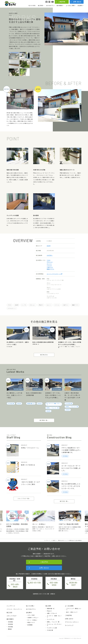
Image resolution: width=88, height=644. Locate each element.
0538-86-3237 (73, 584)
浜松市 (49, 246)
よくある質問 (69, 606)
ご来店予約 (62, 2)
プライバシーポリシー (72, 622)
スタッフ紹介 (31, 615)
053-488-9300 (54, 584)
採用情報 (30, 625)
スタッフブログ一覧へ (24, 499)
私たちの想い (32, 5)
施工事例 (40, 6)
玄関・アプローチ (52, 613)
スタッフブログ (12, 616)
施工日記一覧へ (64, 501)
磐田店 (10, 629)
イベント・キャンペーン (14, 609)
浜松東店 (11, 624)
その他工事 (10, 347)
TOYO (49, 260)
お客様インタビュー (33, 618)
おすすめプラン (50, 5)
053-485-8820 (15, 586)
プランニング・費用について (74, 609)
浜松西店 (11, 622)
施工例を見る (44, 355)
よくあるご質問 (70, 6)
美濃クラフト (50, 269)
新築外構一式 (36, 344)
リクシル (49, 265)
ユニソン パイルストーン (54, 274)
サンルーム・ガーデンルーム (54, 625)
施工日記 (9, 612)
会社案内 (80, 6)
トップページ (11, 606)
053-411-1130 (35, 583)
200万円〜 (50, 255)
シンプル (24, 305)
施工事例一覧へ (44, 420)
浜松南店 (11, 627)
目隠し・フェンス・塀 (53, 408)
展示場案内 (60, 6)
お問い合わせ (77, 2)
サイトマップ (69, 625)
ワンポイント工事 (52, 628)
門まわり (41, 305)
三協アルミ (50, 267)
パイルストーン (12, 308)
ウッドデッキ (51, 619)
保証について (31, 622)
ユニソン (49, 264)
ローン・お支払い (32, 620)
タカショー (50, 262)
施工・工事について (72, 612)
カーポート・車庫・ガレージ (65, 347)
